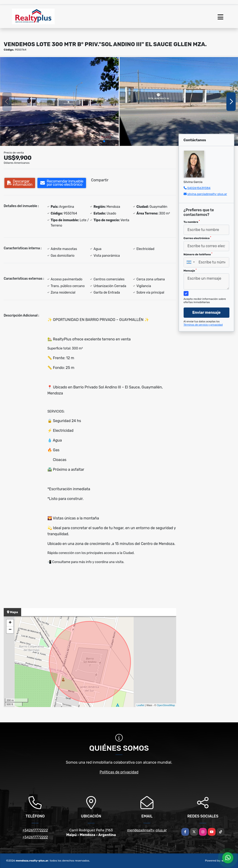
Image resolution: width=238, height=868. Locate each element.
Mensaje (190, 270)
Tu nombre (192, 222)
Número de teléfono (198, 254)
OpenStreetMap (166, 705)
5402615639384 (199, 188)
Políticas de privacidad (119, 772)
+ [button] (10, 623)
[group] (59, 101)
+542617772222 (35, 830)
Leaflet (140, 705)
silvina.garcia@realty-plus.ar (207, 194)
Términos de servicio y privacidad (203, 325)
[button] (104, 141)
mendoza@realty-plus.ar (147, 830)
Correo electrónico (197, 238)
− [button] (10, 630)
